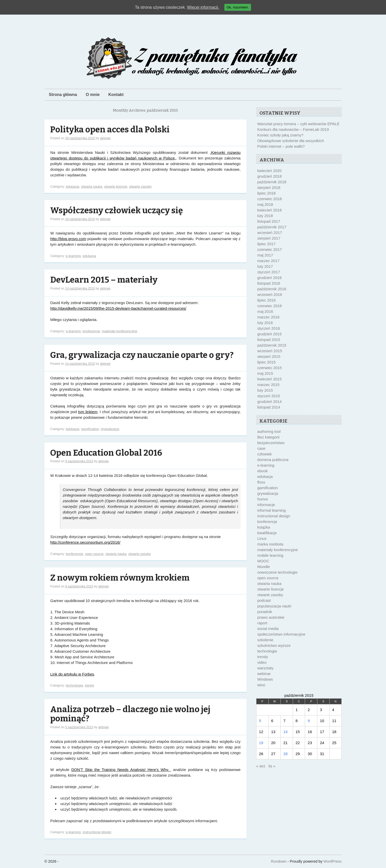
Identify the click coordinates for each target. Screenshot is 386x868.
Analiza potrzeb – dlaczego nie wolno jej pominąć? (130, 714)
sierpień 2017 (269, 238)
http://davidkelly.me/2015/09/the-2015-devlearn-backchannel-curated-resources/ (118, 308)
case (261, 448)
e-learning (73, 256)
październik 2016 (272, 289)
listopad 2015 (269, 340)
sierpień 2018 (269, 187)
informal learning (271, 510)
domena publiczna (273, 460)
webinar (264, 674)
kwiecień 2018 (269, 210)
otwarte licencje (116, 186)
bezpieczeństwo (271, 443)
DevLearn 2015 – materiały (104, 280)
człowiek (264, 454)
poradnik (265, 612)
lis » (272, 766)
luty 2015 (265, 390)
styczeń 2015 (268, 396)
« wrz (261, 766)
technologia (74, 685)
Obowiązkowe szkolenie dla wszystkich (290, 141)
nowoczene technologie (277, 572)
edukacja (72, 186)
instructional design (97, 832)
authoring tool (269, 431)
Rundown (279, 861)
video (262, 662)
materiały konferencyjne (119, 331)
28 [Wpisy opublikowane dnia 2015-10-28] (285, 754)
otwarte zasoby (140, 186)
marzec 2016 (268, 317)
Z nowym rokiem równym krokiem (120, 578)
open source (94, 554)
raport (262, 623)
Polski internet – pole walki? (281, 146)
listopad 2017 (269, 221)
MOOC (263, 561)
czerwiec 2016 (269, 306)
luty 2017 (265, 266)
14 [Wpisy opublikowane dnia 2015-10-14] (285, 732)
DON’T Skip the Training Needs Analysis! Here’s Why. (121, 770)
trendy (89, 685)
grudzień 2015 (269, 334)
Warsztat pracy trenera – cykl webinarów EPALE (298, 124)
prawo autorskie (271, 617)
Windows (265, 679)
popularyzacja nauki (274, 606)
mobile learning (270, 555)
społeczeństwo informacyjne (281, 634)
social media (268, 629)
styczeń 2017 (268, 272)
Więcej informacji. (203, 7)
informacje (266, 505)
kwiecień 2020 (269, 171)
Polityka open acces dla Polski (110, 130)
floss (261, 482)
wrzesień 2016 (270, 294)
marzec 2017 (268, 261)
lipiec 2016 (266, 300)
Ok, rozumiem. (238, 7)
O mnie (93, 95)
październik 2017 (272, 227)
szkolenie (265, 640)
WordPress (333, 861)
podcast (264, 600)
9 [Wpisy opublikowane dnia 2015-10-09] (309, 721)
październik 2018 (272, 182)
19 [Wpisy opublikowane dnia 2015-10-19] (261, 743)
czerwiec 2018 (269, 199)
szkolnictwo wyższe (274, 645)
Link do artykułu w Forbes (72, 674)
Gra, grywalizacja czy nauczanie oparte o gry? (142, 355)
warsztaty (265, 668)
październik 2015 (272, 345)
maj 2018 (265, 204)
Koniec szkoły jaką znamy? (280, 135)
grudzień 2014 (269, 401)
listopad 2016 (269, 283)
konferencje (91, 331)
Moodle (263, 567)
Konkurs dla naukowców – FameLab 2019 (293, 129)
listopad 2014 (269, 407)
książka (264, 527)
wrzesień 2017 (270, 233)
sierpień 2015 (269, 356)
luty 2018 (265, 216)
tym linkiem (88, 412)
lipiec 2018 (266, 193)
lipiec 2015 (266, 362)
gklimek (105, 138)
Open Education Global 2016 (106, 453)
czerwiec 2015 (269, 368)
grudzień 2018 (269, 176)
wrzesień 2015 (270, 351)
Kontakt (116, 95)
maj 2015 (265, 373)
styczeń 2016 (268, 328)
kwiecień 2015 (269, 379)
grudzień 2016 (269, 278)
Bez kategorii (268, 437)
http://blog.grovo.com (68, 239)
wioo (261, 685)
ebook (262, 471)
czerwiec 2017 (269, 249)
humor (263, 499)
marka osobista (270, 544)
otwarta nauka (92, 186)
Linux (262, 538)
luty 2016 (265, 323)
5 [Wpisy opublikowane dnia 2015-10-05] (260, 721)
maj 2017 (265, 255)
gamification (90, 429)
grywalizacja (110, 429)
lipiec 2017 (266, 244)
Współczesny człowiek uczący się (117, 211)
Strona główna (63, 95)
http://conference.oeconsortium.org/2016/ (85, 542)
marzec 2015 (268, 385)
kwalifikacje (267, 533)
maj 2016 (265, 311)
